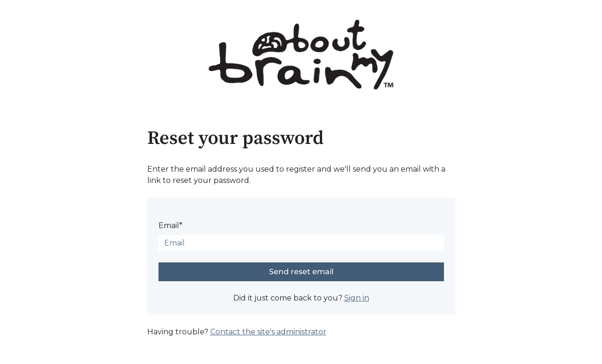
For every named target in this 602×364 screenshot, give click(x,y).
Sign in (357, 298)
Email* (170, 226)
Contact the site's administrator (268, 332)
